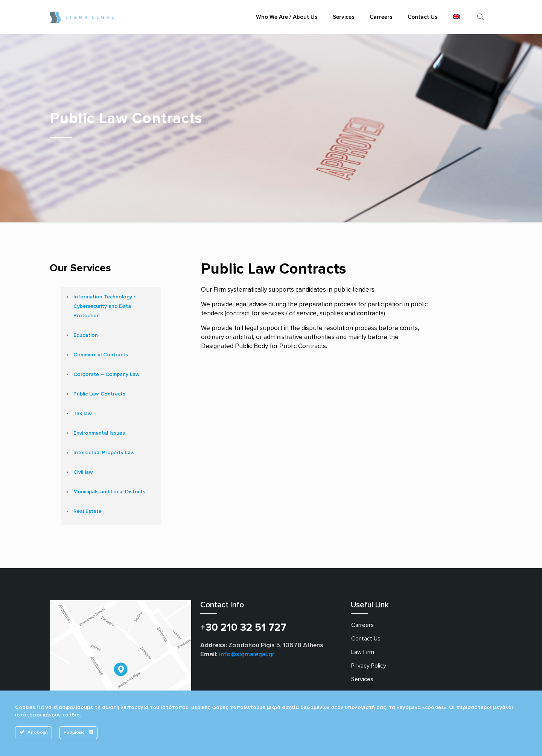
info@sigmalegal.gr (247, 654)
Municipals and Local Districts (109, 492)
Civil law (83, 472)
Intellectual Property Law (104, 453)
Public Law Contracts (99, 394)
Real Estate (88, 511)
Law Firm (363, 652)
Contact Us (366, 639)
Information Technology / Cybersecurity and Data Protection (104, 306)
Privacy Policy (369, 666)
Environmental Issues (99, 433)
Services (362, 679)
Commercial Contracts (101, 355)
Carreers (362, 625)
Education (86, 335)
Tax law (83, 413)
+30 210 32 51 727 (243, 627)
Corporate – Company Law (107, 374)
